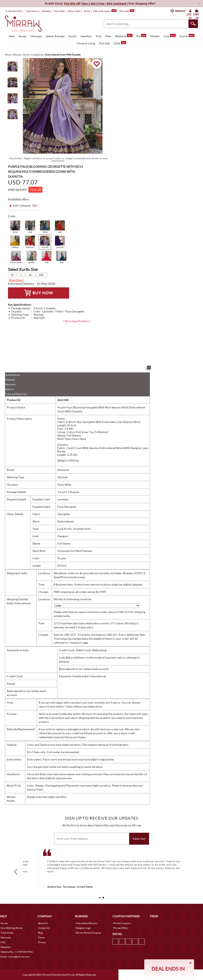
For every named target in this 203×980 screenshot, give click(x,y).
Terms (41, 938)
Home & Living (86, 43)
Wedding (124, 36)
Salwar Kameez (55, 36)
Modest (155, 36)
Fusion (187, 36)
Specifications (12, 375)
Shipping (10, 380)
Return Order (74, 11)
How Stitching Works (12, 928)
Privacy (42, 942)
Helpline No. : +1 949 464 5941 (17, 952)
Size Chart (16, 280)
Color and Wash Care (16, 394)
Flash (120, 43)
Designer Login (83, 928)
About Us (43, 923)
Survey (87, 11)
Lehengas (36, 36)
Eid (141, 36)
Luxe (170, 36)
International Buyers (86, 923)
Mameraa (63, 470)
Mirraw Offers (121, 928)
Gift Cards (127, 11)
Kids (99, 36)
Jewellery (86, 36)
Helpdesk (5, 947)
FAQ (3, 942)
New (12, 36)
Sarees (22, 36)
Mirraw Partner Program (88, 933)
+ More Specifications (76, 321)
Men (108, 36)
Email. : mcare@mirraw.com (15, 957)
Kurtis (72, 36)
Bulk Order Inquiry (102, 11)
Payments (10, 384)
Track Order (59, 11)
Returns (9, 389)
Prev (17, 872)
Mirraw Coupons (122, 923)
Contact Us (44, 928)
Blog (40, 933)
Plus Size (104, 43)
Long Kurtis (65, 529)
